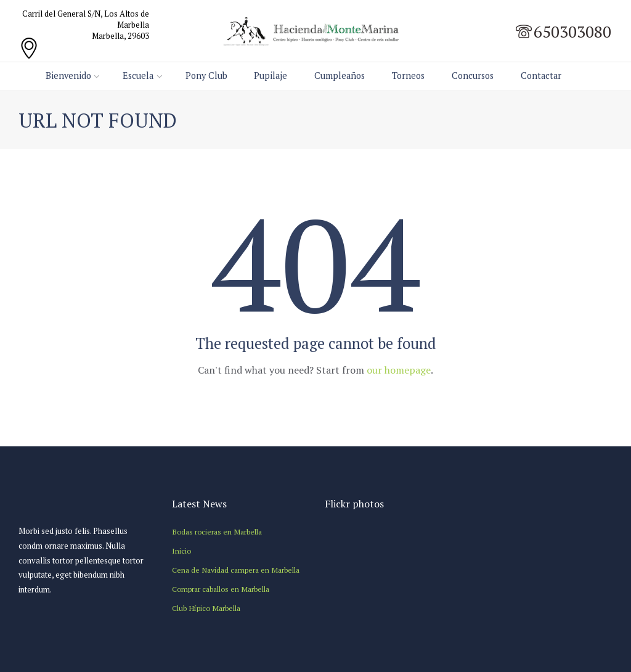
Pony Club (206, 76)
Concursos (473, 76)
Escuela (138, 76)
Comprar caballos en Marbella (221, 589)
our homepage (399, 370)
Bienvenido (68, 76)
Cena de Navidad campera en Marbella (236, 570)
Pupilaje (271, 76)
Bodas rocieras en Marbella (217, 531)
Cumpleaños (340, 76)
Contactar (541, 76)
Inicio (181, 551)
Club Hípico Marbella (206, 608)
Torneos (408, 76)
